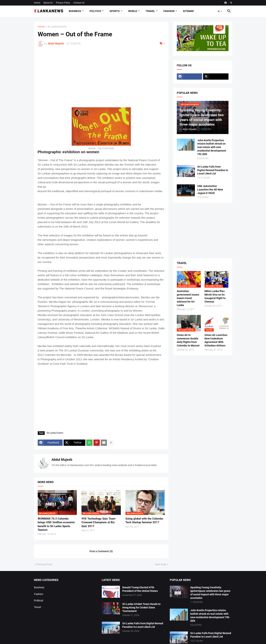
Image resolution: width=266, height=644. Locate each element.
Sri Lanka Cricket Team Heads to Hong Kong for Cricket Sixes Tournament (141, 607)
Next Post (161, 564)
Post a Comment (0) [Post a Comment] (101, 551)
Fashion (169, 11)
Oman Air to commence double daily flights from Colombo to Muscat (188, 340)
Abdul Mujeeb (62, 460)
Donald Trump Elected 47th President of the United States (140, 589)
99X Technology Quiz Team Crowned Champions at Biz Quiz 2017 (98, 522)
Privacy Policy (63, 3)
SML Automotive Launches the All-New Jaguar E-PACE (210, 190)
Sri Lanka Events (57, 27)
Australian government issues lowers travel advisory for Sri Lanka (188, 298)
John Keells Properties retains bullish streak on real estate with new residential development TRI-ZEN (212, 147)
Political (39, 600)
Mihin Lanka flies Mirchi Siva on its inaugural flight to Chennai (215, 296)
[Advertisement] (101, 77)
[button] (220, 11)
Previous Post (44, 564)
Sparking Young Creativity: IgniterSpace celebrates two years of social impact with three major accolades (210, 593)
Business (75, 11)
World (133, 11)
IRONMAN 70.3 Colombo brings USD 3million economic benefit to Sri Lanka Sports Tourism (56, 524)
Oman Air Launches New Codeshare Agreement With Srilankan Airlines (216, 340)
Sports (115, 11)
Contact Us (79, 3)
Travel (150, 11)
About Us (48, 3)
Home (37, 3)
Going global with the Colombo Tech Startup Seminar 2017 (144, 520)
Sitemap (188, 11)
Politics (95, 11)
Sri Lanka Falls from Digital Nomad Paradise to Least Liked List (213, 170)
